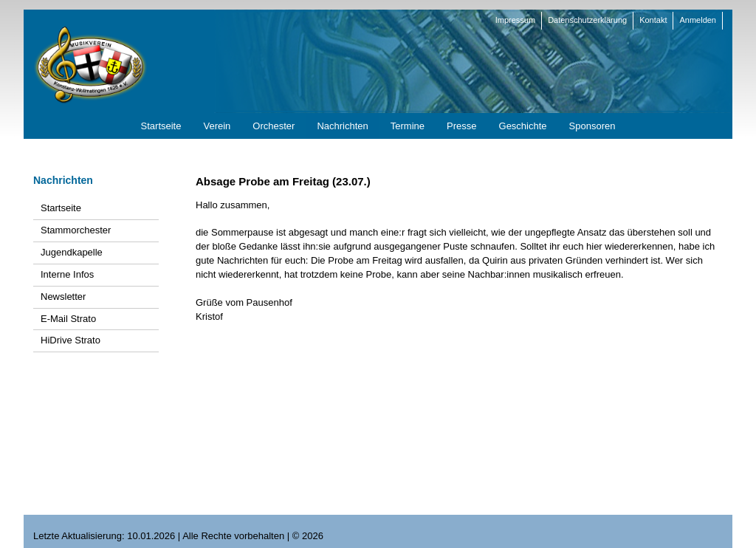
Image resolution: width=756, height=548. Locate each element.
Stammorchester (76, 230)
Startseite (61, 208)
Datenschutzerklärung (587, 20)
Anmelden (698, 20)
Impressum (515, 20)
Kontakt (653, 20)
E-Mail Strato (68, 319)
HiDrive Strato (71, 340)
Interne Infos (67, 274)
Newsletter (63, 297)
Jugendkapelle (72, 252)
